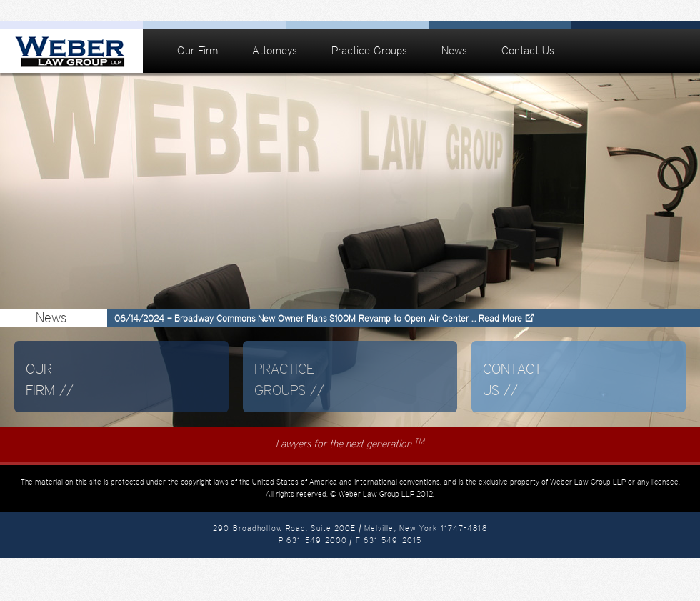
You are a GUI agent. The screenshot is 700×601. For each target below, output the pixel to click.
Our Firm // (50, 379)
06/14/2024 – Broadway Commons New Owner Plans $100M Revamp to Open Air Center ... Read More (318, 318)
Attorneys (275, 50)
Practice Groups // (289, 379)
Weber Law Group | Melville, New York (71, 51)
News (454, 50)
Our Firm (197, 50)
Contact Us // (512, 379)
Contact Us (528, 50)
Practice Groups (369, 50)
